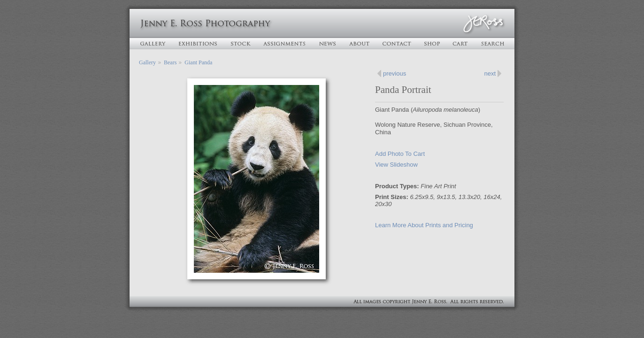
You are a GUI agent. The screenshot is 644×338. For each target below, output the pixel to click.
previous (395, 73)
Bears (170, 62)
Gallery (147, 62)
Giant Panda (198, 62)
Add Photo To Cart (400, 154)
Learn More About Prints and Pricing (424, 225)
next (490, 73)
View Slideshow (396, 165)
